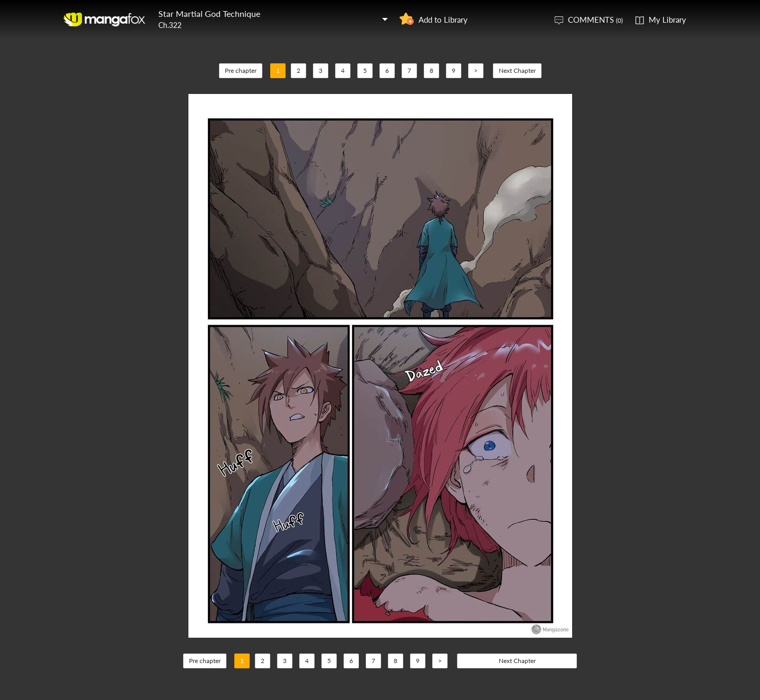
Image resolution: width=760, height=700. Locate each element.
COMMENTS (595, 20)
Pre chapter (241, 70)
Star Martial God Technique (209, 13)
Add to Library (443, 20)
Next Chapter (517, 70)
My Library (667, 20)
